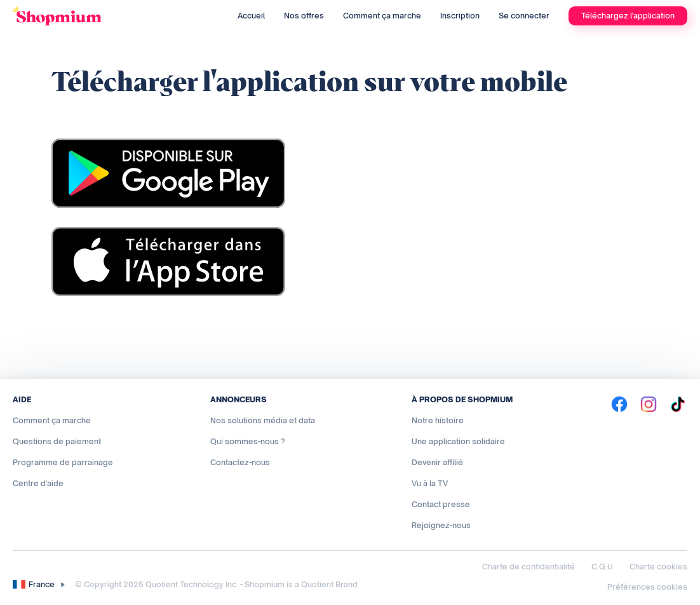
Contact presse (441, 504)
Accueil (251, 16)
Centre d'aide (38, 483)
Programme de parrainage (63, 462)
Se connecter (524, 16)
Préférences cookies (647, 587)
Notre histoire (438, 420)
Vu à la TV (430, 483)
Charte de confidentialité (528, 567)
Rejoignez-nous (441, 525)
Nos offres (304, 16)
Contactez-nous (240, 462)
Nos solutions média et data (263, 420)
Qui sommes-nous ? (248, 441)
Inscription (460, 16)
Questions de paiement (57, 441)
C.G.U (602, 567)
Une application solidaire (458, 441)
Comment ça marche (382, 16)
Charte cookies (658, 567)
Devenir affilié (437, 462)
